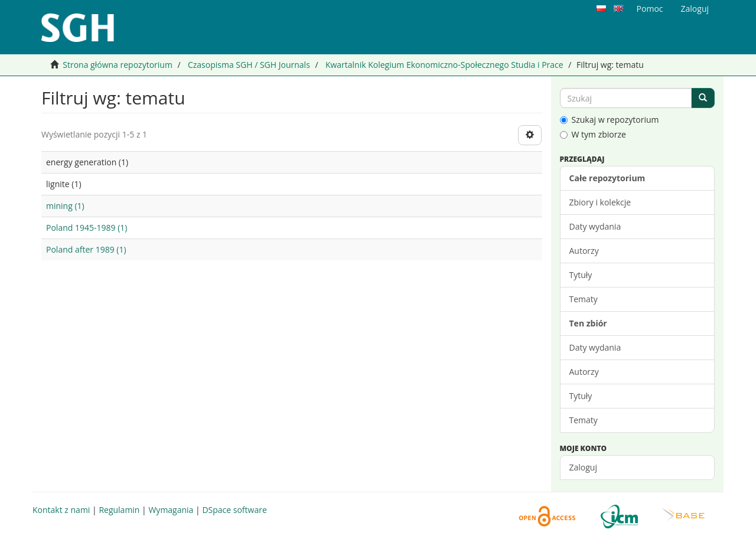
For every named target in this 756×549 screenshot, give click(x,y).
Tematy (584, 299)
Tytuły (581, 275)
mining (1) (65, 206)
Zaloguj (583, 467)
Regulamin (119, 510)
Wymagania (171, 510)
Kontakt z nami (61, 510)
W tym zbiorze (593, 134)
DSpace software (234, 510)
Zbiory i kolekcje (600, 202)
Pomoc (650, 9)
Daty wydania (595, 226)
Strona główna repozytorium (118, 65)
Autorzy (584, 251)
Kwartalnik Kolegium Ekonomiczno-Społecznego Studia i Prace (444, 65)
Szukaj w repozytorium (610, 120)
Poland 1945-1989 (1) (87, 228)
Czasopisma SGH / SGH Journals (249, 65)
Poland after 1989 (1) (86, 249)
